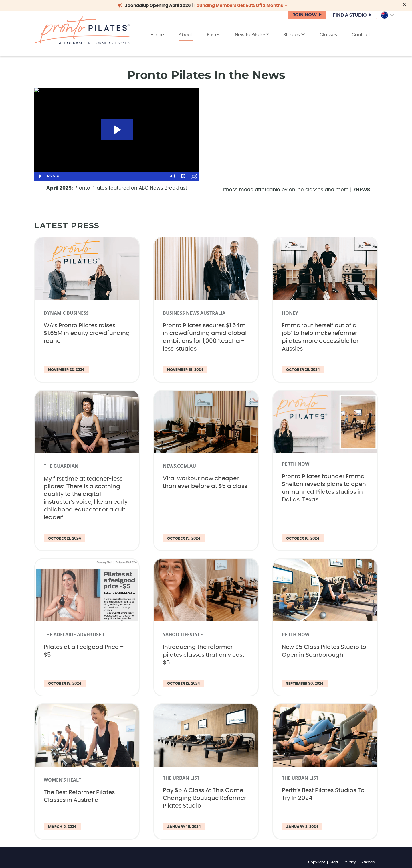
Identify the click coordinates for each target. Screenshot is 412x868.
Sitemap (368, 862)
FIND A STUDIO (350, 15)
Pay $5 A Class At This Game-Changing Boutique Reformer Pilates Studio (205, 798)
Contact (361, 35)
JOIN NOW (305, 15)
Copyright (317, 862)
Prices (214, 35)
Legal (334, 862)
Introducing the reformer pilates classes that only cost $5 (204, 655)
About (185, 35)
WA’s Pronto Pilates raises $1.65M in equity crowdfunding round (87, 333)
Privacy (350, 862)
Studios (294, 35)
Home (157, 35)
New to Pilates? (252, 35)
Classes (328, 35)
